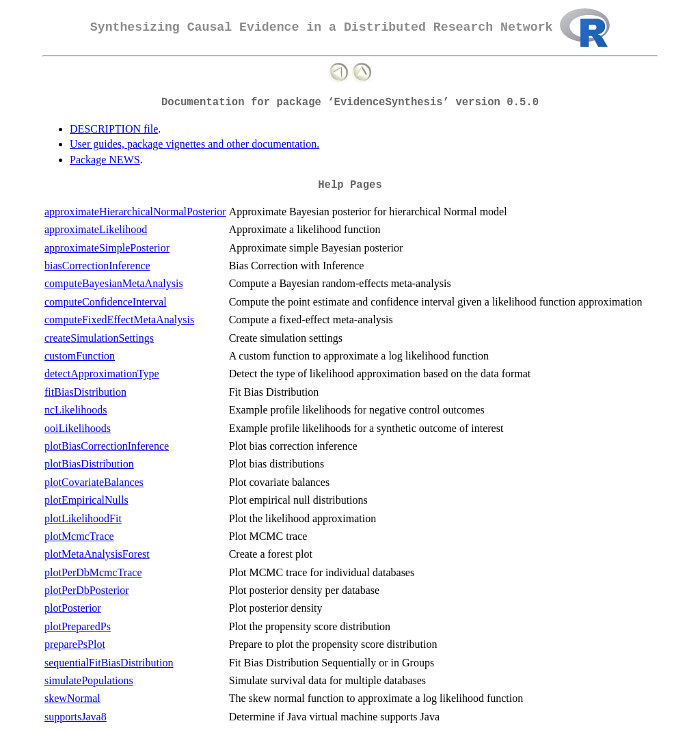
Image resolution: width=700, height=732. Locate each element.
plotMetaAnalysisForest (97, 554)
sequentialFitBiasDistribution (109, 663)
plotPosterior (73, 608)
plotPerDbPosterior (87, 590)
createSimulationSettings (99, 338)
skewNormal (72, 698)
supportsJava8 (76, 717)
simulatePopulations (89, 680)
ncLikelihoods (76, 410)
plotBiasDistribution (89, 464)
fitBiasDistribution (85, 392)
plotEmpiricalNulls (86, 500)
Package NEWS (105, 160)
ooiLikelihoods (78, 428)
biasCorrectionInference (97, 266)
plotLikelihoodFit (83, 518)
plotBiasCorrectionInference (107, 446)
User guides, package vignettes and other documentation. (194, 144)
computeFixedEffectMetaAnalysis (119, 320)
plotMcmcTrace (79, 536)
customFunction (80, 356)
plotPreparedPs (78, 626)
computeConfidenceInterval (106, 302)
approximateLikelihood (96, 229)
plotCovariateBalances (94, 482)
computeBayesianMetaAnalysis (114, 283)
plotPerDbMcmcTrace (93, 572)
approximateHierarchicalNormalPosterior (135, 212)
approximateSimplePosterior (107, 248)
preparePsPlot (75, 644)
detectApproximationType (102, 374)
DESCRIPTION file (114, 129)
